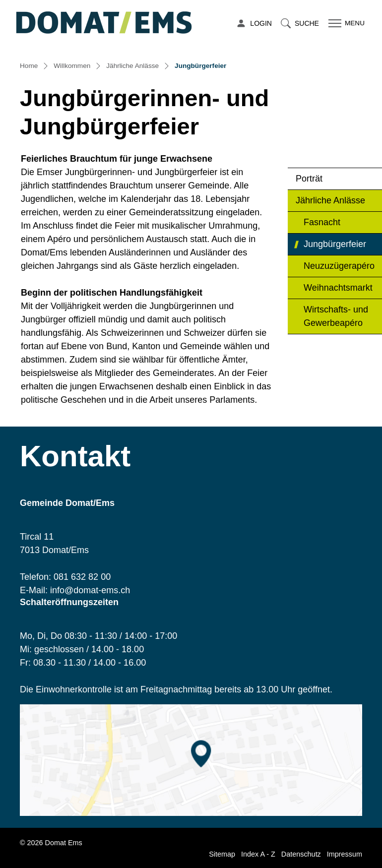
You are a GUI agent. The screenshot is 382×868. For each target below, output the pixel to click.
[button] (300, 24)
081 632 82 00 (82, 577)
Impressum (345, 854)
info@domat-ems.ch (90, 590)
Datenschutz (301, 854)
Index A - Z (258, 854)
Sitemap (222, 854)
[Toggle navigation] (345, 24)
